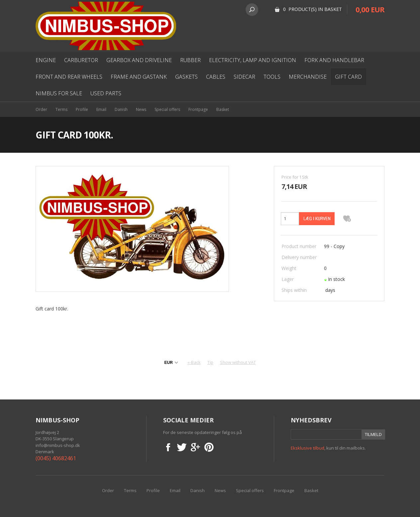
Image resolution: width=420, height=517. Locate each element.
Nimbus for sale (59, 93)
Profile (82, 109)
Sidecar (244, 77)
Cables (216, 77)
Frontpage (198, 109)
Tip (210, 362)
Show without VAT (238, 362)
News (141, 109)
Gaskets (186, 77)
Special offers (167, 109)
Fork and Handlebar (334, 60)
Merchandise (308, 77)
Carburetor (81, 60)
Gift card (348, 77)
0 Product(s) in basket (313, 9)
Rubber (190, 60)
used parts (106, 93)
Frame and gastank (139, 77)
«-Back (194, 362)
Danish (121, 109)
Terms (61, 109)
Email (101, 109)
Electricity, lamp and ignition (253, 60)
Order (41, 109)
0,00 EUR (370, 9)
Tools (272, 77)
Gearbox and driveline (139, 60)
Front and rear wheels (69, 77)
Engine (46, 60)
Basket (223, 109)
